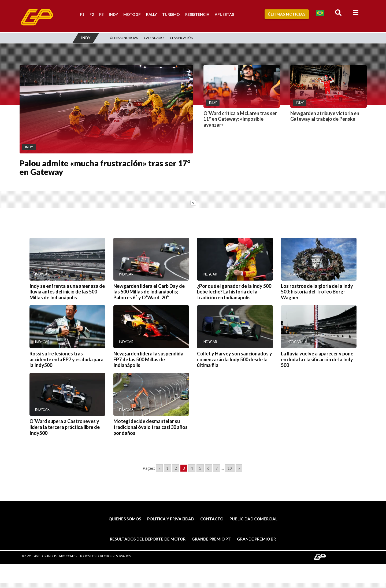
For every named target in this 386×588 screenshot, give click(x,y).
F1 (82, 14)
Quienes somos (125, 519)
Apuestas (224, 14)
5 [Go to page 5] (200, 468)
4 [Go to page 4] (192, 468)
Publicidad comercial (253, 519)
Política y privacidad (171, 519)
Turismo (171, 14)
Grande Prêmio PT (211, 539)
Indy (113, 14)
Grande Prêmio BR (256, 539)
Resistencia (197, 14)
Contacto (212, 519)
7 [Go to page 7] (217, 468)
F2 (92, 14)
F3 (101, 14)
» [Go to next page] (239, 468)
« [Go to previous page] (159, 468)
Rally (151, 14)
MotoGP (132, 14)
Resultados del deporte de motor (148, 539)
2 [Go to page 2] (176, 468)
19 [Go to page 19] (230, 468)
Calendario (154, 38)
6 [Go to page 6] (208, 468)
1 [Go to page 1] (167, 468)
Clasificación (182, 38)
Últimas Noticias (287, 14)
